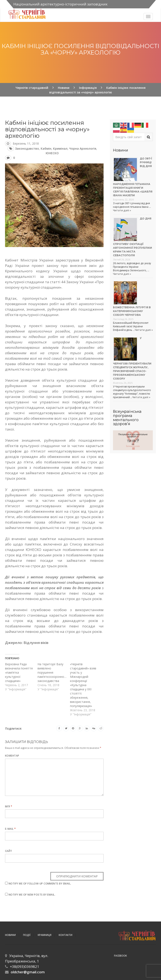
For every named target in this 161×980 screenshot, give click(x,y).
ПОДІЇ (27, 935)
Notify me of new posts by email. (32, 895)
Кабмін (46, 148)
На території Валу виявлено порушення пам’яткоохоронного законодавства (52, 672)
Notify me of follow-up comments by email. (40, 884)
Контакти (66, 935)
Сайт (9, 851)
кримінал (60, 148)
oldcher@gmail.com (28, 972)
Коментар (12, 756)
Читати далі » (122, 210)
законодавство (27, 148)
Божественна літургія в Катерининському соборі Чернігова (132, 311)
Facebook (120, 956)
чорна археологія (83, 148)
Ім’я (9, 806)
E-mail (10, 829)
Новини (10, 935)
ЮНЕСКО (52, 153)
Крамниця (45, 935)
